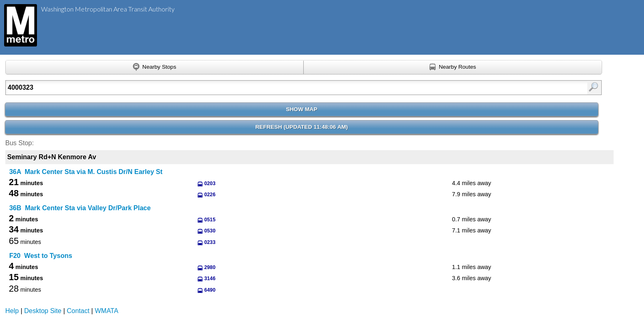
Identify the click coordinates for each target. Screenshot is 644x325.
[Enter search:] (260, 88)
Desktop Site (43, 311)
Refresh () (301, 127)
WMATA (107, 311)
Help (12, 311)
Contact (78, 311)
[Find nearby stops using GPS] (155, 67)
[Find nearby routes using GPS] (453, 67)
